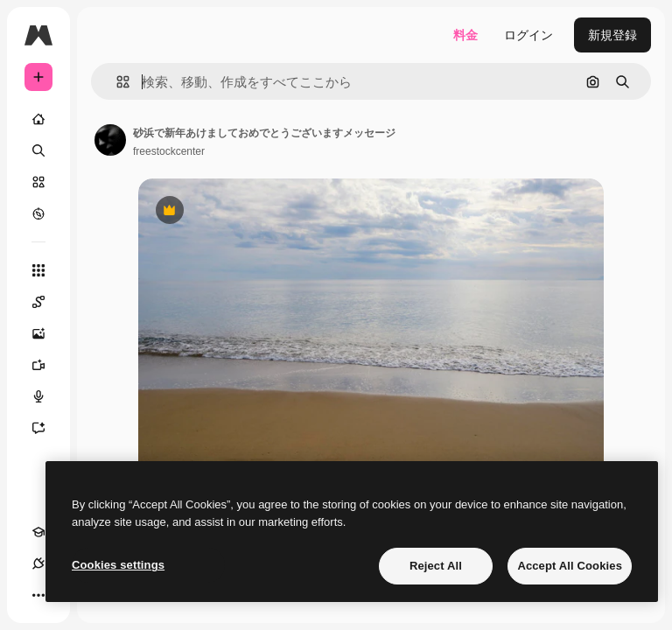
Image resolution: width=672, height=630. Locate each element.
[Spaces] (47, 302)
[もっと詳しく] (38, 213)
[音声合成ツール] (47, 396)
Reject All (436, 566)
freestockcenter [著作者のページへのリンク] (169, 151)
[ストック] (38, 182)
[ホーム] (38, 119)
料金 (465, 35)
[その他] (38, 595)
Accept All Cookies (570, 566)
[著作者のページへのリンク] (110, 140)
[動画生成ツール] (47, 365)
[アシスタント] (47, 428)
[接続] (38, 563)
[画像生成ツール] (47, 333)
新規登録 (612, 35)
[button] (116, 82)
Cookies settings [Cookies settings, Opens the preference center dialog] (118, 565)
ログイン (528, 35)
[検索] (38, 150)
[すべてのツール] (38, 270)
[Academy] (38, 532)
